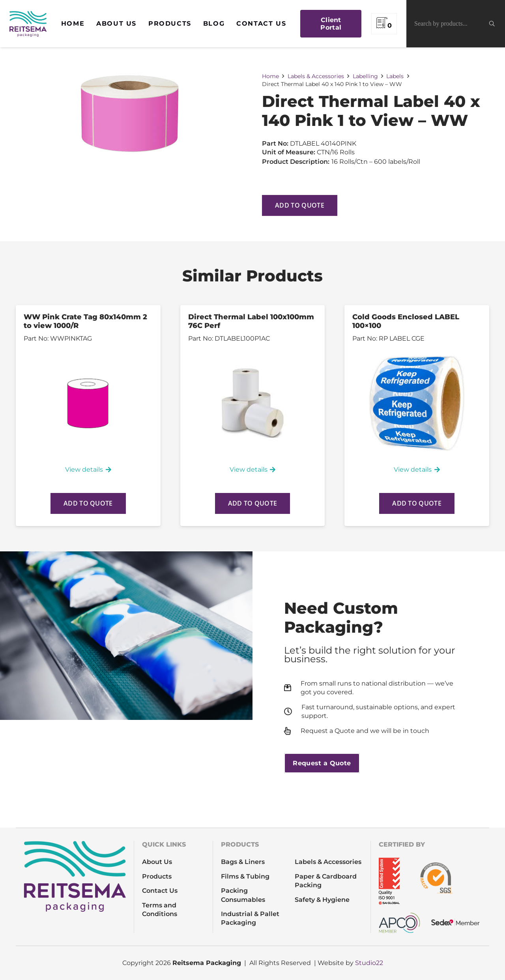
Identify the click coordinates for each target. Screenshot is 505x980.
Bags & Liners (243, 862)
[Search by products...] (456, 24)
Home (270, 76)
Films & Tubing (245, 876)
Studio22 (369, 963)
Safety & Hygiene (322, 900)
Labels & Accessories (316, 76)
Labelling (365, 76)
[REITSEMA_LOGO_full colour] (28, 24)
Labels (395, 76)
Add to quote (300, 205)
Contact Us (160, 891)
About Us (157, 862)
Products (157, 876)
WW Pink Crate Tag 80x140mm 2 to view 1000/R (85, 321)
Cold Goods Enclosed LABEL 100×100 (406, 321)
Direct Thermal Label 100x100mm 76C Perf (251, 321)
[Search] (497, 24)
